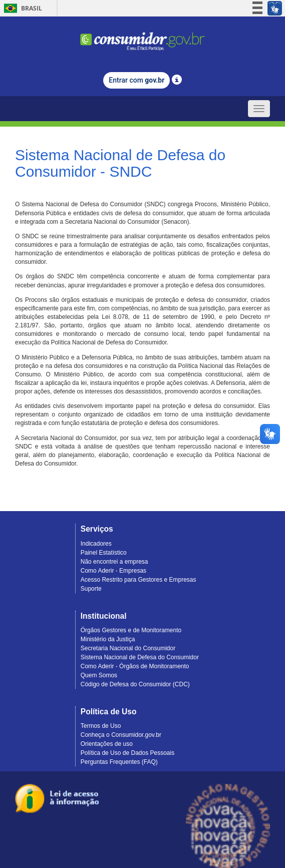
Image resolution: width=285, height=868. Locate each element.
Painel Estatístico (104, 553)
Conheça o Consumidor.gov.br (121, 735)
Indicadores (96, 544)
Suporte (91, 589)
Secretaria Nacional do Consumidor (128, 648)
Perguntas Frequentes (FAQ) (119, 762)
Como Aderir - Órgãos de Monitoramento (135, 666)
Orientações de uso (107, 744)
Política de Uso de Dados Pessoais (127, 753)
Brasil (21, 8)
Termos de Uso (101, 726)
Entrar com (136, 80)
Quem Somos (99, 675)
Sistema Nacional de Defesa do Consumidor (140, 657)
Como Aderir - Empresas (113, 571)
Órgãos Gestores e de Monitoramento (131, 630)
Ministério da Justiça (108, 639)
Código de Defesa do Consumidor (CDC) (135, 684)
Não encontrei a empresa (114, 562)
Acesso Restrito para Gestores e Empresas (138, 580)
